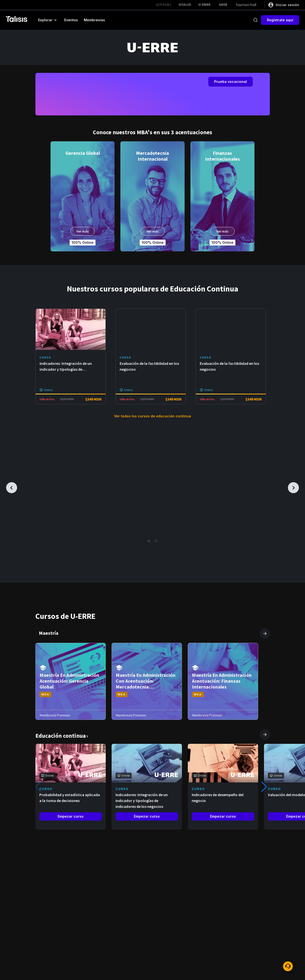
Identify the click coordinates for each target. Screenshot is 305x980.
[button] (48, 20)
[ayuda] (288, 966)
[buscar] (255, 20)
